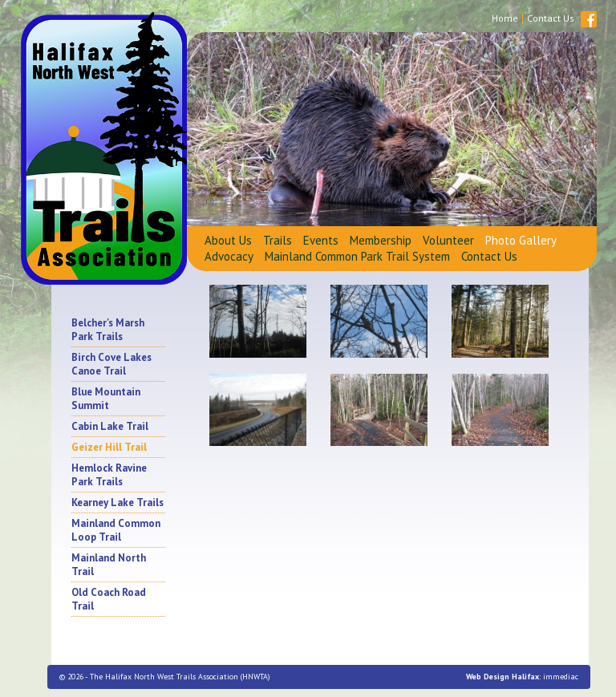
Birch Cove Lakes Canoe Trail (111, 364)
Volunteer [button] (448, 240)
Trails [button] (278, 240)
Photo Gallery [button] (521, 240)
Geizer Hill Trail (109, 447)
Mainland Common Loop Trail (116, 530)
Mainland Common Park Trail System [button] (357, 256)
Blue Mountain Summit (106, 399)
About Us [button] (228, 240)
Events (321, 240)
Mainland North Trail (109, 565)
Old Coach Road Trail (109, 599)
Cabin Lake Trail (110, 426)
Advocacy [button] (229, 256)
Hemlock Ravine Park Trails (109, 475)
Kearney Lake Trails (118, 502)
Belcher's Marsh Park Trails (108, 330)
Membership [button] (381, 240)
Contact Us (489, 256)
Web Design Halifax (503, 677)
